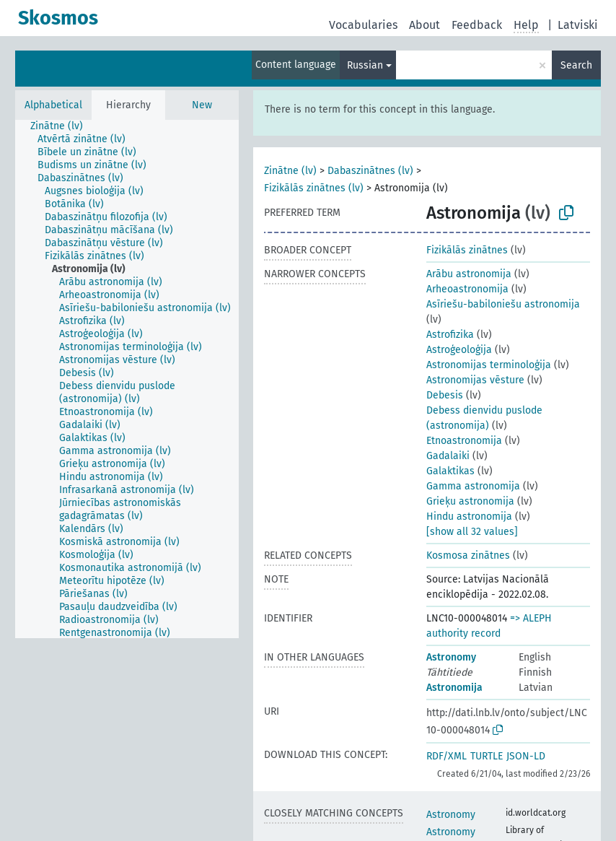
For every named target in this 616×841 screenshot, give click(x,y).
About (424, 25)
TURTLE (487, 756)
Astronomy (451, 657)
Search (576, 65)
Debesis (445, 395)
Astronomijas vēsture (475, 380)
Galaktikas (450, 471)
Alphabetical (53, 105)
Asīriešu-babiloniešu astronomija (503, 304)
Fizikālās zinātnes (467, 250)
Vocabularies (363, 25)
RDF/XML (446, 756)
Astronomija (454, 688)
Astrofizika (450, 335)
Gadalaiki (448, 456)
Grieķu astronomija (470, 501)
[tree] (127, 379)
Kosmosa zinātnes (468, 555)
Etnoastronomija (464, 441)
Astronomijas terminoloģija (489, 365)
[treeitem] (63, 126)
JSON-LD (526, 756)
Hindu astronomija (469, 517)
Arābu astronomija (469, 274)
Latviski (578, 25)
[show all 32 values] (472, 532)
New (202, 105)
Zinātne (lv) (290, 171)
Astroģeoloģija (459, 350)
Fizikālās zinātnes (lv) (314, 188)
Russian (365, 65)
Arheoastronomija (467, 289)
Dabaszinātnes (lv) (370, 171)
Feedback (477, 25)
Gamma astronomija (473, 486)
